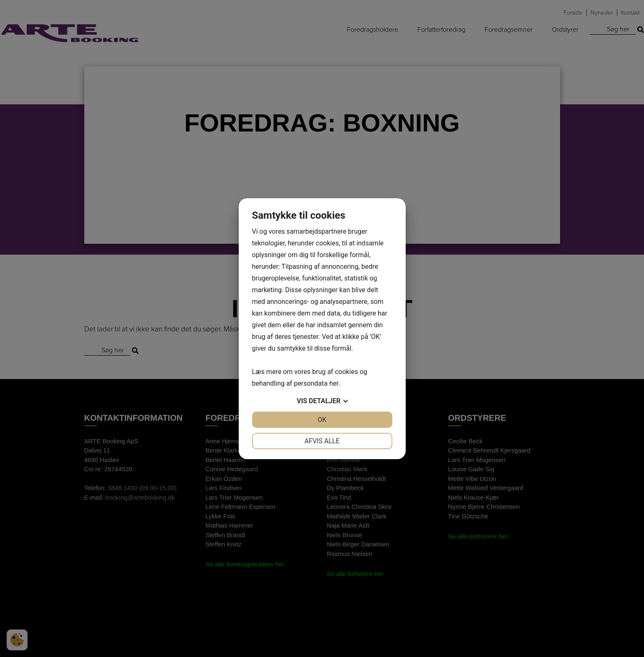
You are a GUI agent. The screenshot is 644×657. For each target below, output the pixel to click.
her (334, 383)
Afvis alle (322, 441)
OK (322, 420)
